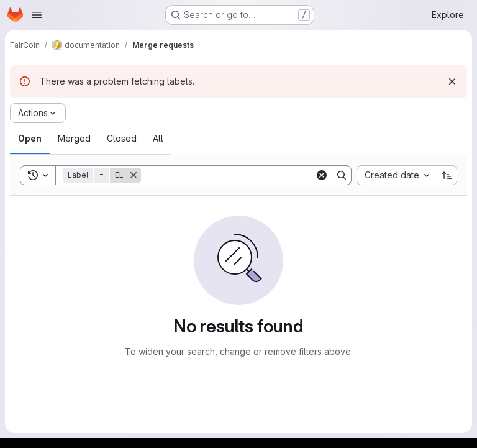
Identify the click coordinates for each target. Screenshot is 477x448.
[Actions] (38, 113)
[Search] (228, 175)
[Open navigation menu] (37, 15)
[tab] (30, 139)
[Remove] (134, 175)
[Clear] (322, 175)
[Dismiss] (452, 81)
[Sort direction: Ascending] (447, 175)
